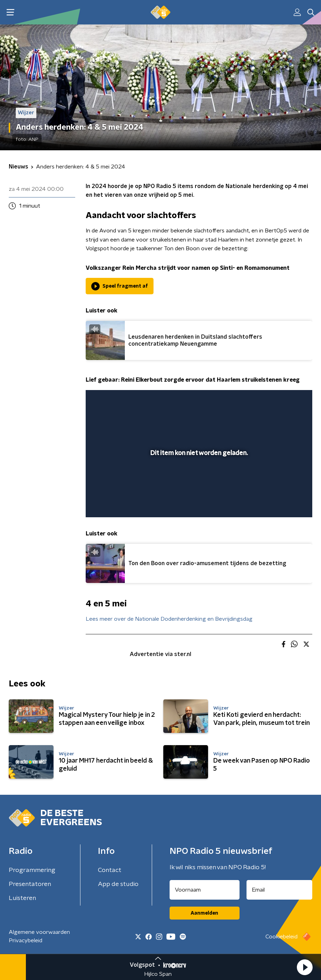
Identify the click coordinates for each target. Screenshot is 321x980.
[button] (305, 967)
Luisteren (22, 898)
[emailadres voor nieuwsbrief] (280, 890)
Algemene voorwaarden (39, 932)
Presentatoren (30, 884)
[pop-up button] (283, 502)
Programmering (32, 870)
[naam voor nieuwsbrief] (205, 890)
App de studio (118, 884)
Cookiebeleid (281, 937)
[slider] (198, 484)
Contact (110, 870)
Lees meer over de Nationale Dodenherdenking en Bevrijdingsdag (169, 619)
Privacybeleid (26, 941)
